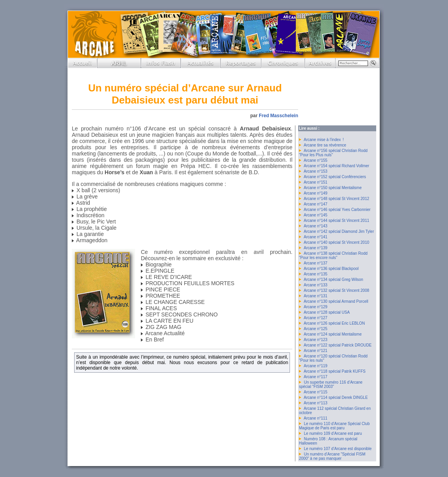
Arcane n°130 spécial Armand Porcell (336, 301)
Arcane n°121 (316, 351)
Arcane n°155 (316, 160)
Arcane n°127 (316, 318)
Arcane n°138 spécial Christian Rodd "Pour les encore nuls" (333, 255)
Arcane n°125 (316, 329)
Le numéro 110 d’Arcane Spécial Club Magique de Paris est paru (334, 426)
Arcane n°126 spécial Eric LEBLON (334, 323)
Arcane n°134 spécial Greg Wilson (333, 280)
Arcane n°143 (316, 226)
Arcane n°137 (316, 263)
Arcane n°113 (316, 403)
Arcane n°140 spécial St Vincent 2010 (336, 242)
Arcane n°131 (316, 296)
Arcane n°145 (316, 215)
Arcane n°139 (316, 248)
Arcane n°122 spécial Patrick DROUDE (338, 345)
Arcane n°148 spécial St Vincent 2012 (336, 199)
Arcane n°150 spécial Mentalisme (333, 188)
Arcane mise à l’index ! (324, 140)
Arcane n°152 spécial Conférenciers (335, 177)
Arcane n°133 (316, 285)
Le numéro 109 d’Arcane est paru (333, 433)
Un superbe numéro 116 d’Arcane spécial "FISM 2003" (331, 384)
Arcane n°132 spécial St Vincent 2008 (336, 290)
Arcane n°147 (316, 204)
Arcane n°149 (316, 193)
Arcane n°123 (316, 340)
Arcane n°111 (316, 418)
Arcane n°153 (316, 171)
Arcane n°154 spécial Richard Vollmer (336, 166)
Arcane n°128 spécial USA (327, 312)
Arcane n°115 (316, 392)
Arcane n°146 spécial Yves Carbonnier (337, 210)
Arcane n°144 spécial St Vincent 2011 (336, 221)
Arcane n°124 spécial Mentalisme (333, 334)
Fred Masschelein (278, 116)
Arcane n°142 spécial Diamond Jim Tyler (339, 231)
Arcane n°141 (316, 237)
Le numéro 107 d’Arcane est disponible (338, 449)
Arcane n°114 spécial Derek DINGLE (336, 397)
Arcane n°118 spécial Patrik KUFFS (335, 371)
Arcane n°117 (316, 377)
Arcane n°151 (316, 182)
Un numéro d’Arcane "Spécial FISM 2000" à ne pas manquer (332, 456)
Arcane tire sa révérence (325, 145)
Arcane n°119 (316, 366)
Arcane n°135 (316, 274)
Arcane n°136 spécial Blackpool (331, 269)
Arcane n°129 (316, 307)
